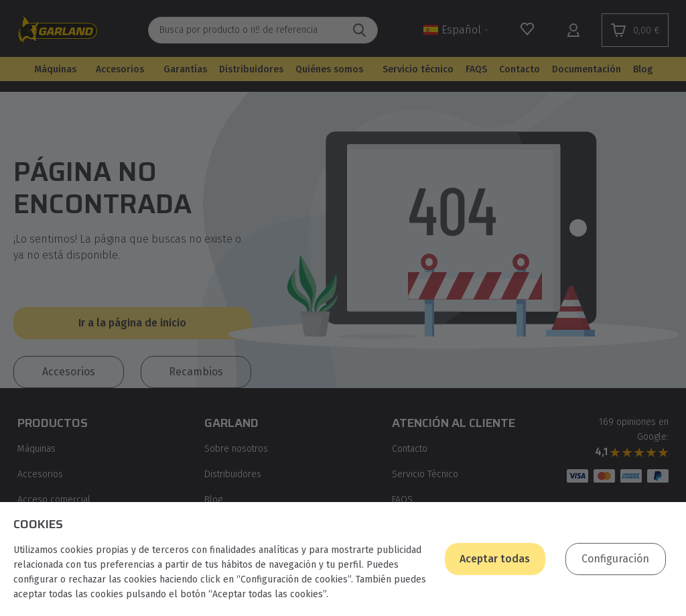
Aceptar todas (495, 559)
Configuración (615, 559)
